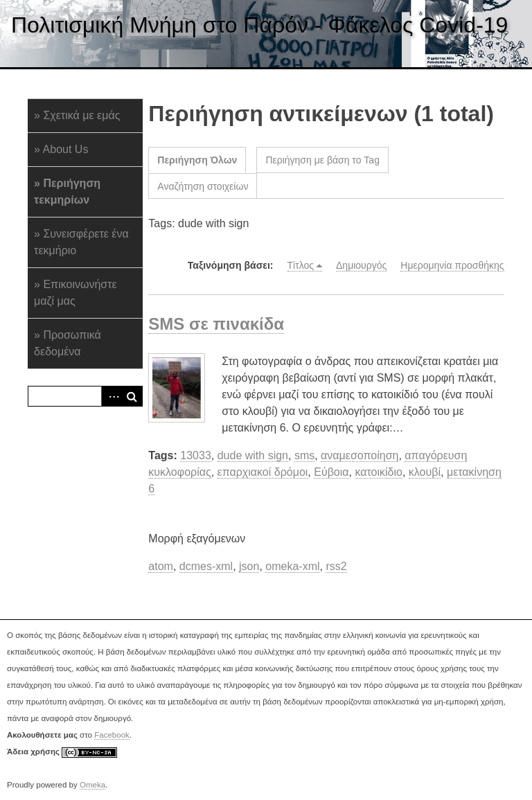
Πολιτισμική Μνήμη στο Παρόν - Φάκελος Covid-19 (259, 25)
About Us (66, 149)
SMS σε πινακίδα (216, 324)
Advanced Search (112, 396)
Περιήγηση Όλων (197, 160)
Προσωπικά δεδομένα (68, 343)
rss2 (336, 566)
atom (161, 566)
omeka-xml (292, 566)
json (249, 566)
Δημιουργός (361, 265)
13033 (196, 455)
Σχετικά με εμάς (81, 115)
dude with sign (253, 455)
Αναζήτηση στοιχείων (203, 186)
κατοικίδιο (379, 472)
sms (304, 455)
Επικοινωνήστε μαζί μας (76, 293)
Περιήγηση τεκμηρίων (67, 192)
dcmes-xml (206, 566)
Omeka (92, 785)
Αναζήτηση (132, 396)
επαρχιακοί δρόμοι (263, 472)
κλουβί (425, 472)
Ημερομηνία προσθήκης (452, 265)
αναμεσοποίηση (360, 455)
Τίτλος (301, 265)
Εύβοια (331, 472)
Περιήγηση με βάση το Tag (322, 160)
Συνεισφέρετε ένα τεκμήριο (81, 242)
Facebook (112, 735)
